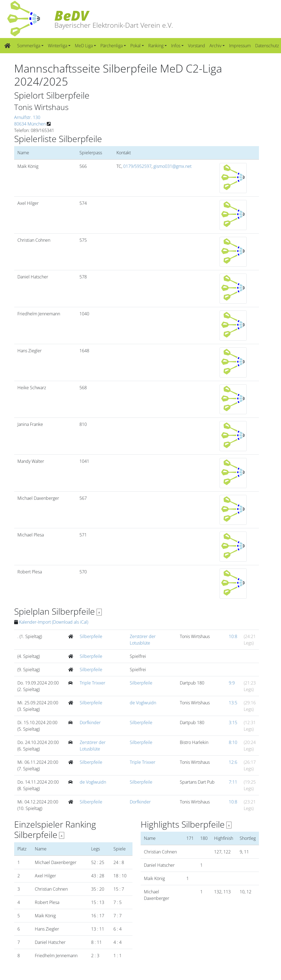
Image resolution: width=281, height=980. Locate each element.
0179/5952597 (137, 166)
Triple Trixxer (92, 683)
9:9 (232, 683)
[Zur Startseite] (7, 46)
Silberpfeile (91, 636)
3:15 (233, 723)
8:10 (233, 742)
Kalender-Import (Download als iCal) (54, 622)
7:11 (233, 782)
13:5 (233, 703)
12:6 (233, 762)
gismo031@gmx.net (172, 166)
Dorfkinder (90, 723)
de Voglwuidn (143, 703)
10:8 (233, 636)
